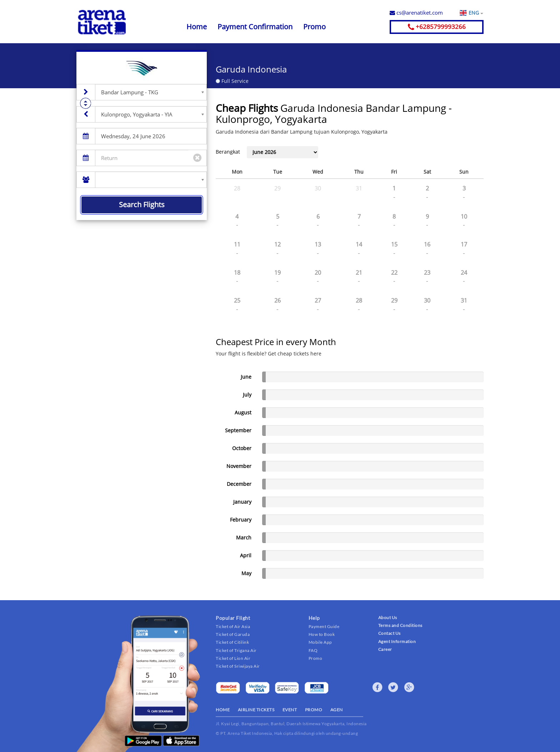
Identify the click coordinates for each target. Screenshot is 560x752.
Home (197, 27)
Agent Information (397, 641)
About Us (388, 617)
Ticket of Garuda (233, 634)
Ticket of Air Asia (233, 626)
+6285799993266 (437, 27)
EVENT (290, 710)
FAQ (313, 650)
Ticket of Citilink (232, 642)
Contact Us (389, 633)
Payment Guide (324, 626)
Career (385, 649)
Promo (314, 27)
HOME (223, 710)
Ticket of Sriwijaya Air (238, 666)
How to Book (322, 634)
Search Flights (142, 205)
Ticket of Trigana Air (236, 650)
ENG (476, 13)
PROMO (314, 710)
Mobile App (320, 642)
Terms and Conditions (400, 625)
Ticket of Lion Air (233, 658)
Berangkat (228, 152)
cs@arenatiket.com (416, 13)
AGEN (337, 710)
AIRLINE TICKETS (256, 710)
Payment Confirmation (255, 27)
